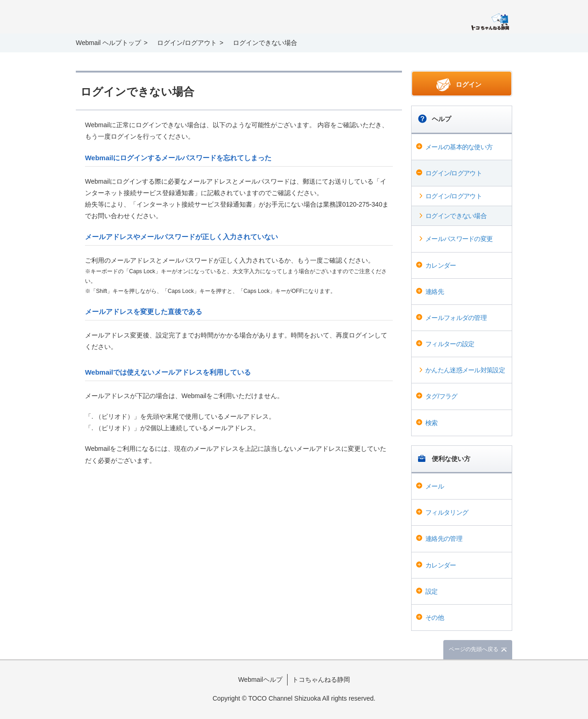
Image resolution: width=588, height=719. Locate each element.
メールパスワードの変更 (459, 239)
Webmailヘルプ (260, 680)
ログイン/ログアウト (454, 173)
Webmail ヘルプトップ (108, 43)
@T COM (490, 22)
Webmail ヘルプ (138, 17)
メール (435, 486)
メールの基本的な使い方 (459, 147)
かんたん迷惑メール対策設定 (465, 370)
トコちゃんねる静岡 (321, 680)
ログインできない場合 (456, 216)
